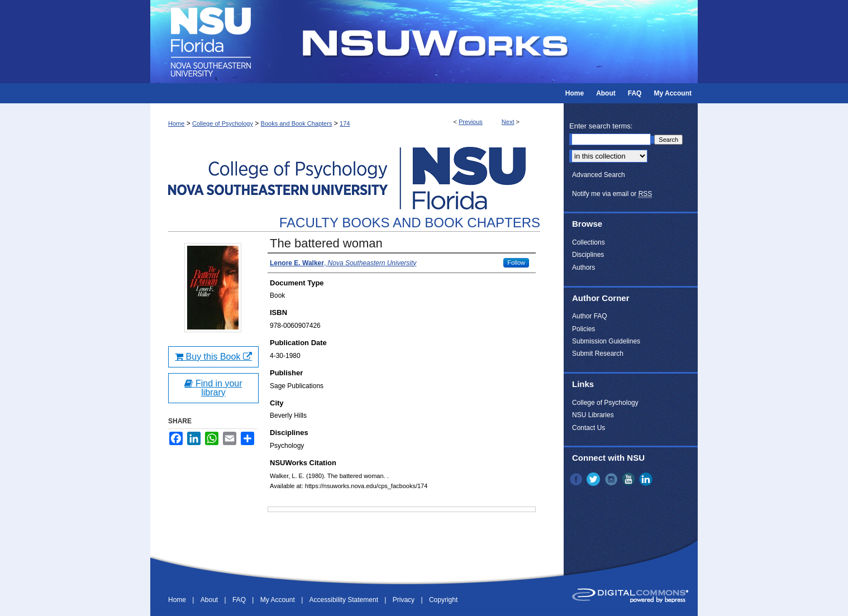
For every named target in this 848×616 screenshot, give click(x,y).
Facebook (577, 479)
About (210, 600)
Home (176, 123)
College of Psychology (223, 123)
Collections (589, 242)
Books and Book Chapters (297, 123)
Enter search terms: (601, 126)
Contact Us (589, 428)
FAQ (240, 600)
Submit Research (598, 354)
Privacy (405, 600)
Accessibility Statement (345, 600)
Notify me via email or (612, 194)
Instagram (612, 479)
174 (345, 123)
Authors (583, 268)
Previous (471, 122)
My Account (278, 600)
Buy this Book (213, 357)
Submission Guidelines (606, 341)
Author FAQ (590, 316)
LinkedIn (647, 479)
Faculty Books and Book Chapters (410, 223)
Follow (516, 262)
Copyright (443, 600)
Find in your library (213, 388)
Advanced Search (599, 175)
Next (508, 122)
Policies (583, 329)
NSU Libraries (593, 415)
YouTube (630, 479)
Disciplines (588, 255)
